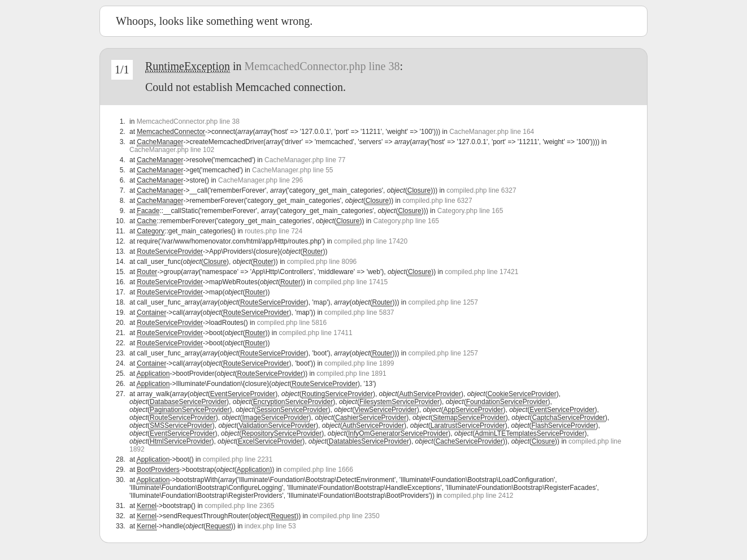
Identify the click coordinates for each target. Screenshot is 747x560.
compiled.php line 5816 (292, 323)
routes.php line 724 (273, 231)
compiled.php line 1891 (351, 374)
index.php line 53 (270, 526)
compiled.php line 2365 (239, 506)
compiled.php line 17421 (481, 272)
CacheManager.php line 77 (305, 160)
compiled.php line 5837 (359, 312)
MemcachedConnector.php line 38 (322, 66)
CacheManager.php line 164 (492, 132)
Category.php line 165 (470, 211)
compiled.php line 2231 (238, 459)
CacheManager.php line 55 (292, 170)
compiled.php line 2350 (344, 516)
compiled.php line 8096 (322, 262)
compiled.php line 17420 (371, 241)
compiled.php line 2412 (478, 496)
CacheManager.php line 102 (172, 150)
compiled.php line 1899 (359, 363)
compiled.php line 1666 (318, 470)
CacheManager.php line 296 (260, 180)
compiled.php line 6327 (481, 190)
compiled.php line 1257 (443, 302)
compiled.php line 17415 (351, 282)
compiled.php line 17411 (315, 333)
